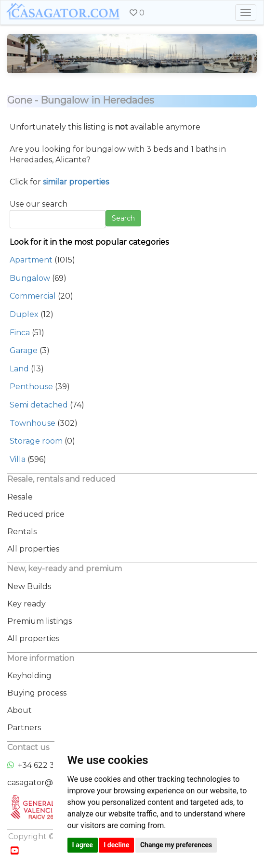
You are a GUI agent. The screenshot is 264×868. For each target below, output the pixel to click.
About (20, 710)
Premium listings (40, 621)
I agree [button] (83, 845)
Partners (24, 728)
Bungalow (30, 278)
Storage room (36, 441)
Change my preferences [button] (176, 845)
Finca (20, 333)
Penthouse (31, 387)
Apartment (31, 260)
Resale (20, 497)
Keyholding (29, 676)
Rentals (22, 532)
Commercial (33, 296)
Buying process (37, 693)
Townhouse (33, 423)
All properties (33, 549)
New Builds (29, 586)
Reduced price (36, 514)
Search (123, 218)
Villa (18, 459)
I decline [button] (116, 845)
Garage (24, 350)
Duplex (24, 314)
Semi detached (39, 405)
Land (19, 369)
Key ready (26, 604)
